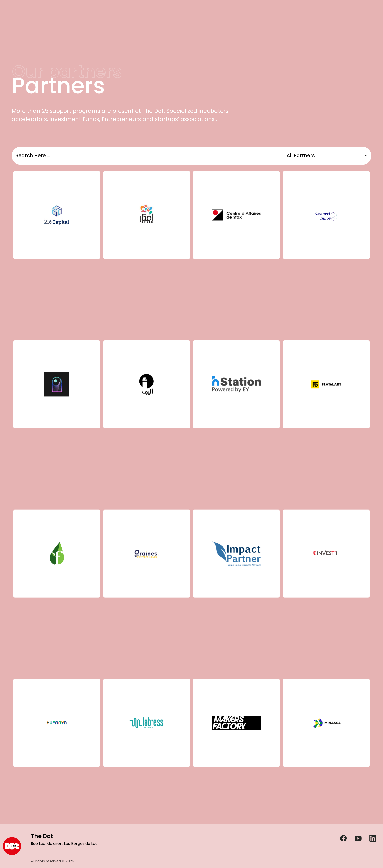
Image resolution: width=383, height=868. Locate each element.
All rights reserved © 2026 (52, 861)
